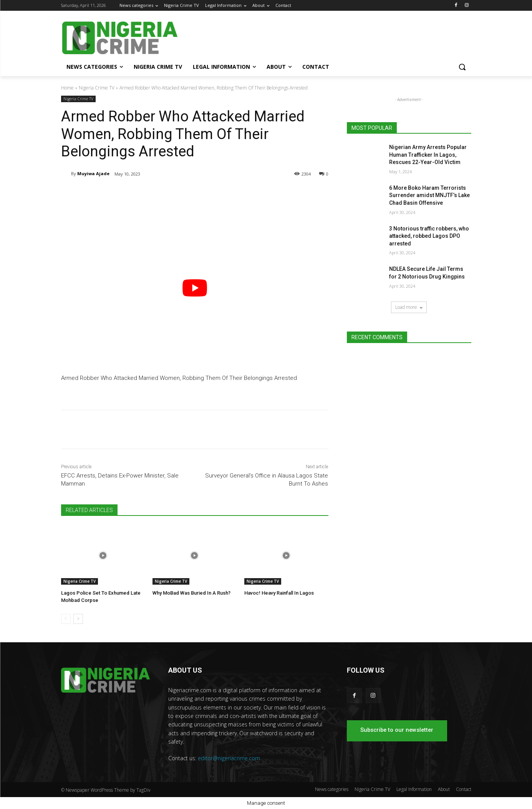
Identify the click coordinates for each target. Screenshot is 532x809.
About (444, 789)
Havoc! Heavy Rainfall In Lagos (279, 593)
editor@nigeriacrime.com (229, 758)
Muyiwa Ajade (93, 173)
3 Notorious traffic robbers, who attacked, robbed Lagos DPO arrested (429, 236)
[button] (462, 67)
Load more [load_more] (409, 307)
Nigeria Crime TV (97, 88)
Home (67, 88)
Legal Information (414, 789)
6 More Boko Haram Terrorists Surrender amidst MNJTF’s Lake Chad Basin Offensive (429, 195)
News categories (332, 789)
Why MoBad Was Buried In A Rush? (191, 593)
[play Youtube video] (195, 288)
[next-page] (78, 619)
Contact (464, 789)
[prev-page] (66, 619)
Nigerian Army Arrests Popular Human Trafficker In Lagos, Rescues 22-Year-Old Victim (428, 155)
